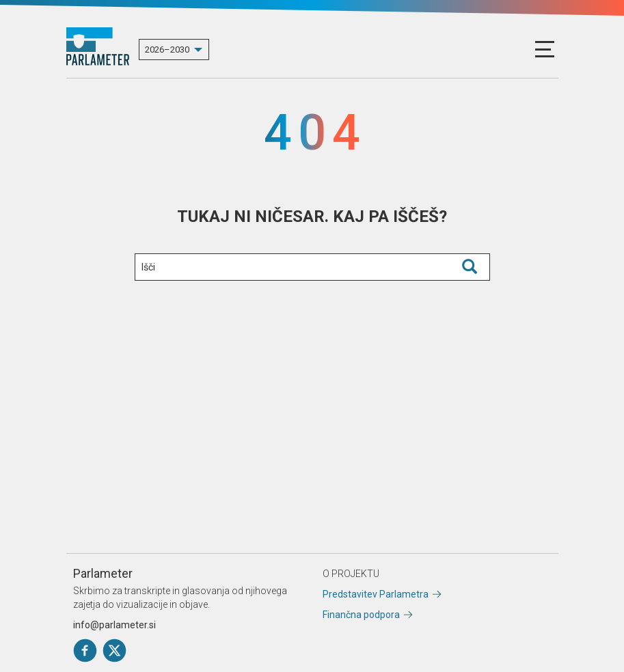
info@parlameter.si (114, 625)
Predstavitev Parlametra (376, 594)
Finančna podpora (361, 615)
